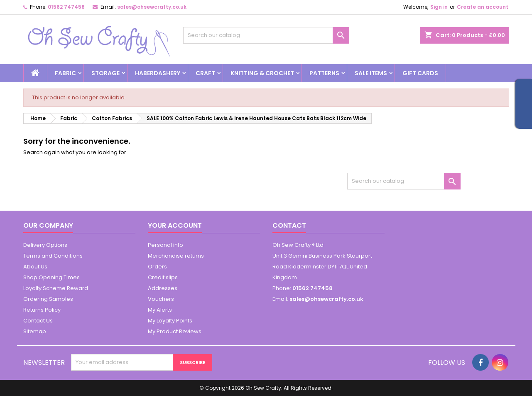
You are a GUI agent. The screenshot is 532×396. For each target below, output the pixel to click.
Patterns (324, 73)
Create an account (483, 7)
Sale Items (371, 73)
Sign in (439, 7)
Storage (105, 73)
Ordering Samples (48, 299)
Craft (205, 73)
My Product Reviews (175, 331)
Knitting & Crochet (262, 73)
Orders (157, 267)
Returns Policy (42, 310)
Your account (175, 225)
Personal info (165, 245)
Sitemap (35, 331)
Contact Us (38, 321)
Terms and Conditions (53, 256)
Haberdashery (158, 73)
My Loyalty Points (170, 321)
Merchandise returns (176, 256)
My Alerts (160, 310)
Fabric (65, 73)
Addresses (163, 288)
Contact (289, 225)
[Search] (266, 35)
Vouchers (161, 299)
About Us (35, 267)
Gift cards (420, 73)
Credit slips (163, 277)
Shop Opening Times (51, 277)
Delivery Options (45, 245)
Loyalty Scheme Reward (56, 288)
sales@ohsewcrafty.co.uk (152, 7)
